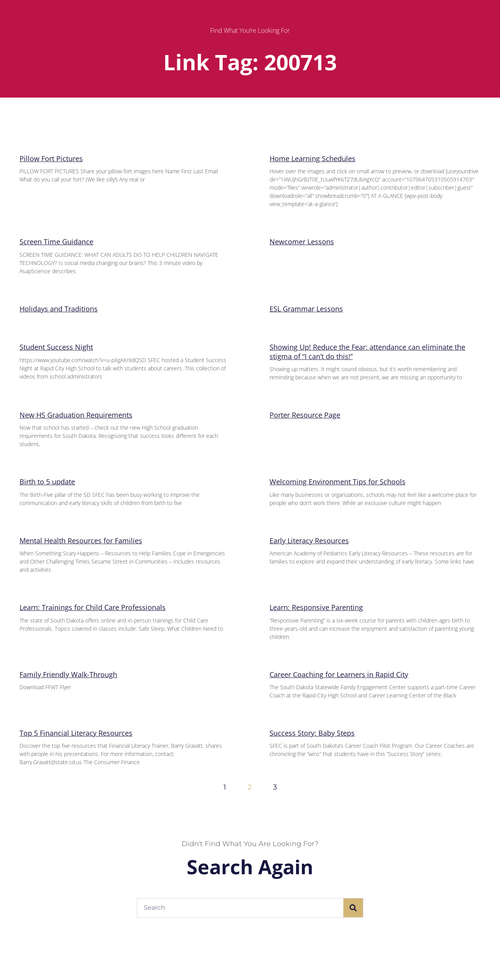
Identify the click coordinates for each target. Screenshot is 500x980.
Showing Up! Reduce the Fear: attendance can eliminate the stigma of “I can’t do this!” (367, 351)
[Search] (353, 908)
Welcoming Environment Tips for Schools (337, 482)
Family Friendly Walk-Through (68, 674)
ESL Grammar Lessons (306, 309)
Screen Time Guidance (56, 242)
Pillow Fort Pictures (51, 158)
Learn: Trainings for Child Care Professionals (93, 607)
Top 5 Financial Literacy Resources (76, 733)
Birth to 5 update (47, 482)
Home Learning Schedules (312, 158)
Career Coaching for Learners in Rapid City (339, 674)
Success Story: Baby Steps (312, 733)
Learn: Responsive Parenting (316, 607)
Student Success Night (56, 347)
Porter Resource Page (305, 415)
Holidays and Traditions (59, 309)
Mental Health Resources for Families (81, 541)
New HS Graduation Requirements (76, 415)
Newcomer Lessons (302, 242)
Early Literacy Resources (309, 541)
